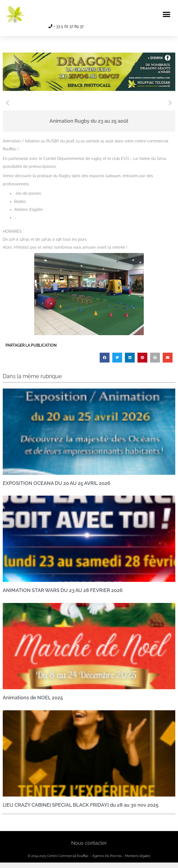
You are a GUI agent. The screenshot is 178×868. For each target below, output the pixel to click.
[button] (166, 14)
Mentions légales (138, 856)
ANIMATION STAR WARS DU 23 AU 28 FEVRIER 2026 (63, 590)
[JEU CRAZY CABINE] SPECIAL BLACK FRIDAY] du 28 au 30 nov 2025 (81, 805)
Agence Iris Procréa (107, 856)
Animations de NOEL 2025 (33, 698)
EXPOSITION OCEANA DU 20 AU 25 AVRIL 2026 (57, 483)
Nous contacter (89, 843)
